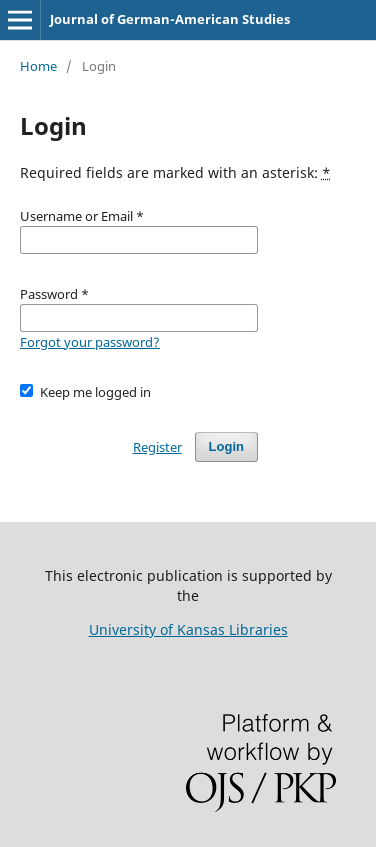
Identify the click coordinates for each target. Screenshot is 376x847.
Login (226, 446)
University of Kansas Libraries (188, 629)
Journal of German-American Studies (170, 19)
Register (157, 447)
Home (38, 66)
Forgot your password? (90, 342)
